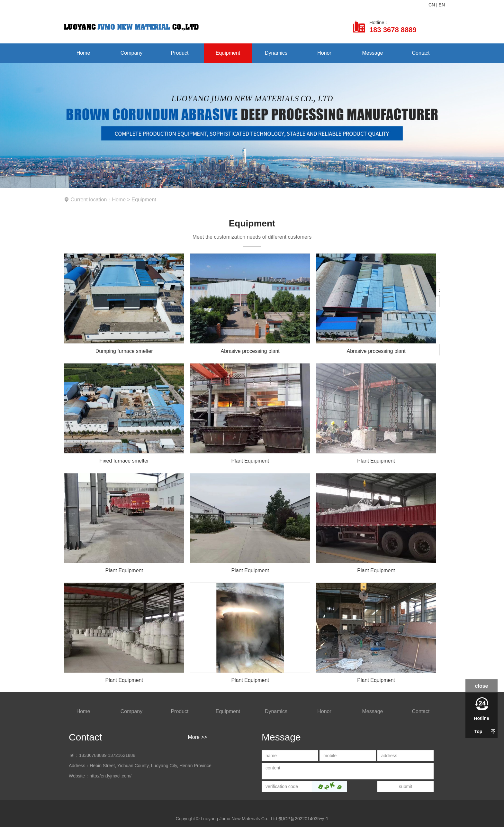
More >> (197, 737)
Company (131, 53)
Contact (421, 53)
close (482, 686)
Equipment (228, 53)
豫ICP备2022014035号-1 (303, 819)
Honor (324, 53)
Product (180, 53)
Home (83, 53)
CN (432, 5)
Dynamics (276, 53)
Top (478, 731)
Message (373, 53)
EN (442, 5)
